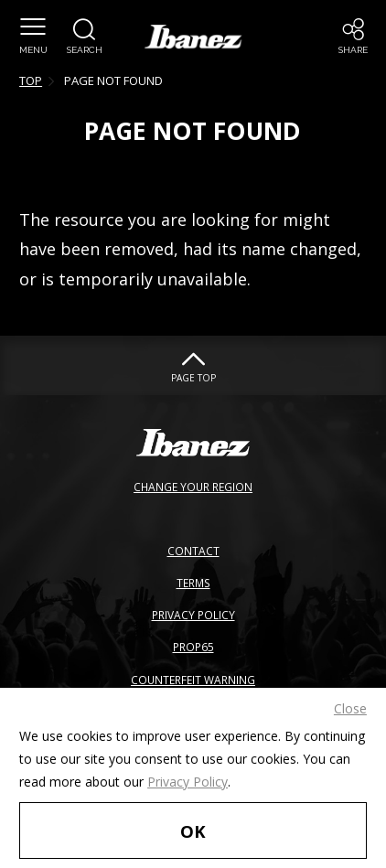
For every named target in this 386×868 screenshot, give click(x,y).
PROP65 (193, 647)
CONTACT (193, 551)
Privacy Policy (188, 782)
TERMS (193, 583)
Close (350, 708)
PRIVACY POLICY (193, 615)
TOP (31, 80)
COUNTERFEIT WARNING (193, 680)
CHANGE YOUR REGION (193, 487)
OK (193, 831)
